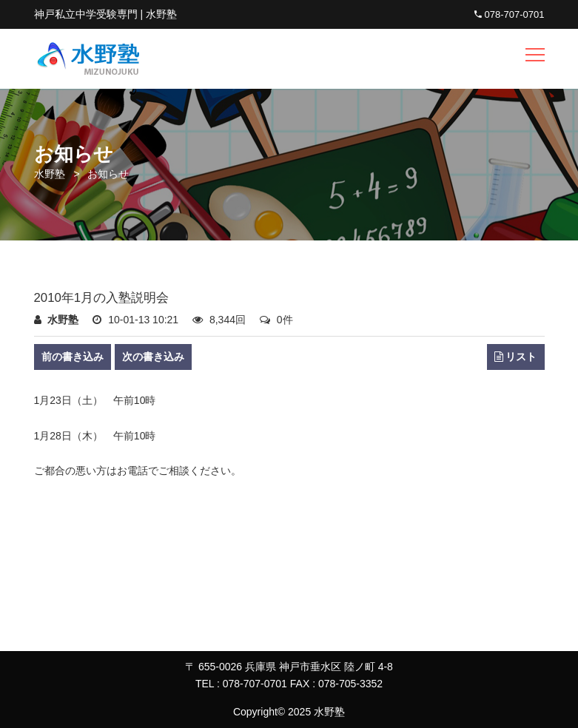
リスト (516, 357)
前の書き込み (73, 357)
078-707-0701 (510, 14)
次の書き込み (153, 357)
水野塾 (50, 174)
